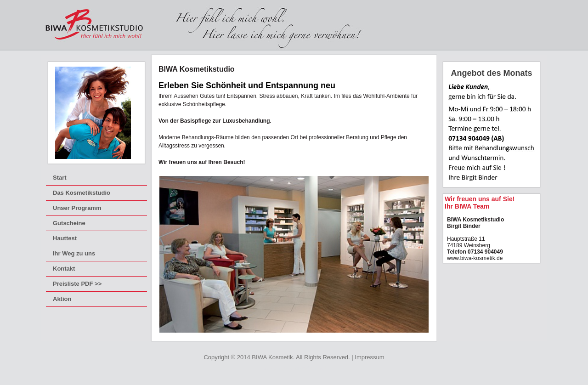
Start (60, 178)
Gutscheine (69, 223)
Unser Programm (77, 208)
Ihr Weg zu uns (74, 253)
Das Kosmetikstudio (82, 193)
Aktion (62, 299)
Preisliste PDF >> (77, 284)
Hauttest (65, 238)
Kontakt (64, 269)
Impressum (369, 357)
